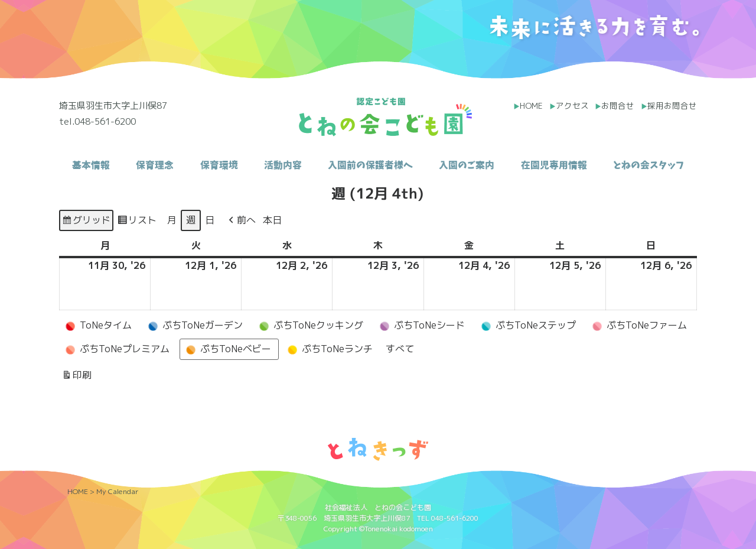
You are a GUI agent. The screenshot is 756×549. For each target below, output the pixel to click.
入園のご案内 (467, 165)
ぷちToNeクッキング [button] (309, 326)
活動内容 (283, 165)
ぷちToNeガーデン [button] (194, 326)
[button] (241, 220)
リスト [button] (137, 222)
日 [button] (210, 220)
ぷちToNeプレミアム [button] (116, 349)
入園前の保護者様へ (370, 165)
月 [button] (172, 220)
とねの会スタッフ (649, 165)
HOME (531, 105)
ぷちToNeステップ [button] (527, 326)
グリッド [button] (86, 222)
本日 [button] (272, 220)
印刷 (76, 377)
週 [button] (191, 220)
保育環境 (219, 165)
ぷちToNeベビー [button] (227, 349)
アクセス (572, 105)
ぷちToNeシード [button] (421, 326)
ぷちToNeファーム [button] (638, 326)
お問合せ (618, 105)
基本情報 (91, 165)
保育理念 (155, 165)
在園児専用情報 (554, 165)
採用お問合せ (672, 105)
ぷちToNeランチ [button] (328, 349)
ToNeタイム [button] (97, 326)
